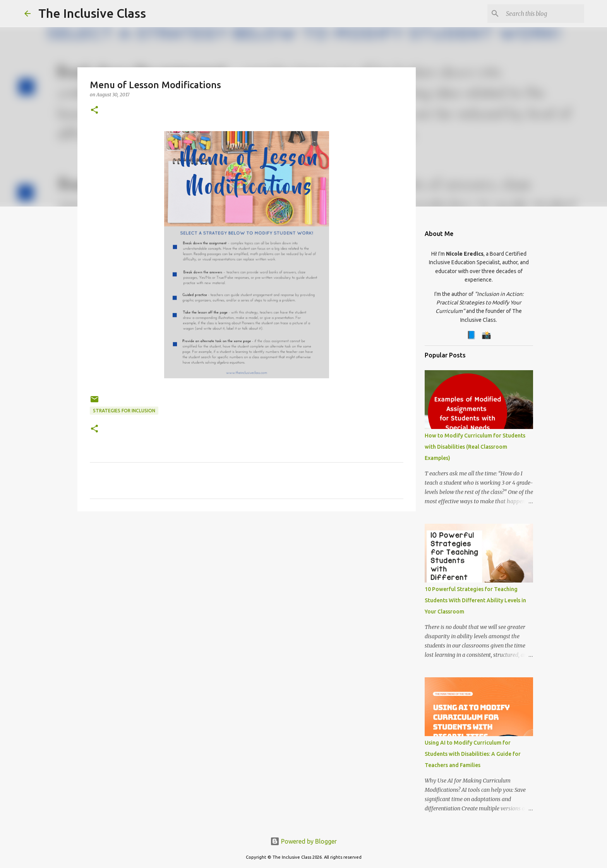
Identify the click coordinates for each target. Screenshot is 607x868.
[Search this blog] (544, 14)
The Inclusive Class (92, 13)
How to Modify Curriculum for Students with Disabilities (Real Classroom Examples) (475, 447)
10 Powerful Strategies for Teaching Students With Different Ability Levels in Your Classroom (475, 600)
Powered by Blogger (303, 841)
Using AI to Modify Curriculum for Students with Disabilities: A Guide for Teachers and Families (473, 754)
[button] (94, 110)
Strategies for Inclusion (124, 411)
